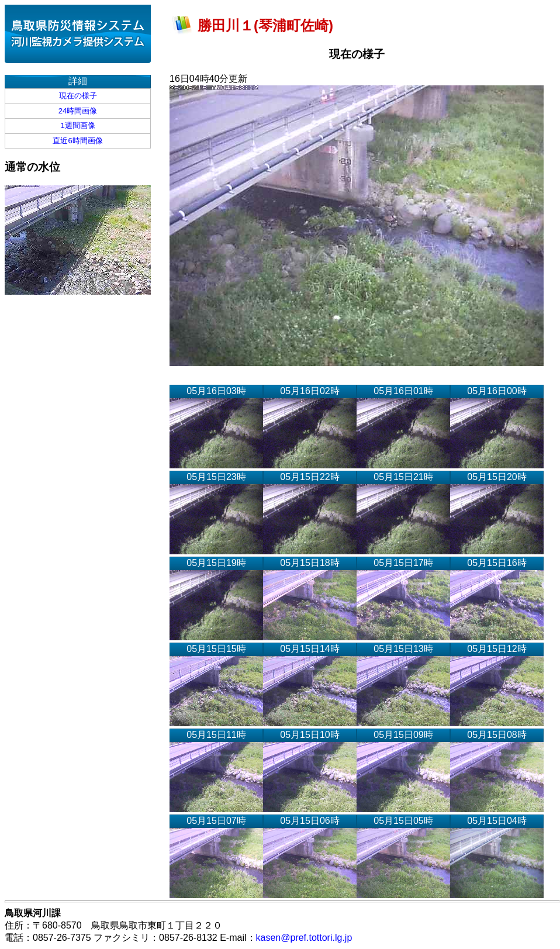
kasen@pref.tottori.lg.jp (304, 938)
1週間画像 (77, 125)
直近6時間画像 (77, 141)
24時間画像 (78, 111)
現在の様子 (78, 96)
